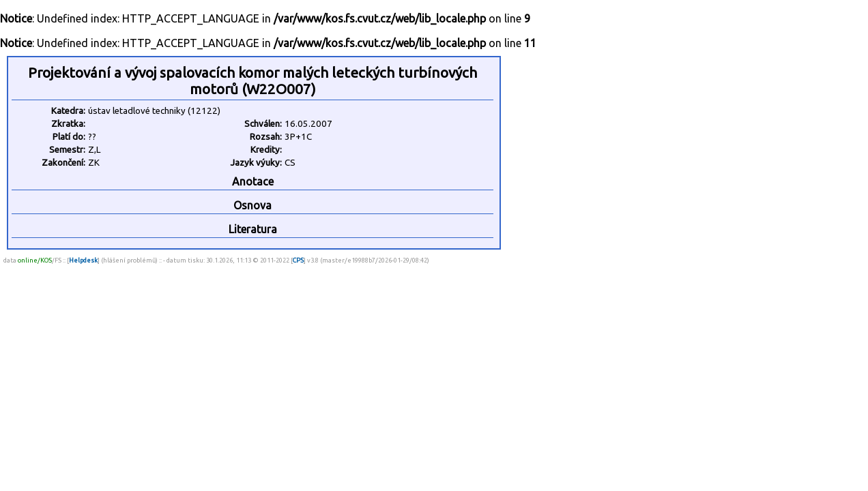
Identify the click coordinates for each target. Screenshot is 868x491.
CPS (298, 260)
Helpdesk (83, 260)
